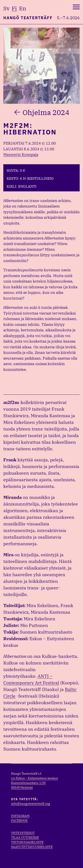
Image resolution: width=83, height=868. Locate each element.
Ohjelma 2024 (46, 112)
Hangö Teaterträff (28, 18)
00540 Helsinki (22, 787)
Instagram (20, 816)
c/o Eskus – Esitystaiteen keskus (35, 778)
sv (6, 8)
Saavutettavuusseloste (32, 847)
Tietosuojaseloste (27, 842)
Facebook (19, 821)
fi (14, 8)
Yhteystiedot (23, 833)
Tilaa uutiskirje (25, 838)
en (23, 8)
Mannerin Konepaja (21, 155)
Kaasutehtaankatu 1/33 (28, 783)
